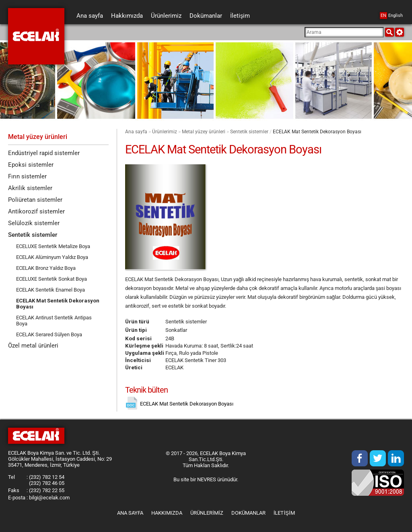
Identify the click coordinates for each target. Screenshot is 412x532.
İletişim (284, 513)
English (391, 16)
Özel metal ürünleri (33, 349)
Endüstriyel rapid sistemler (44, 153)
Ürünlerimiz (165, 132)
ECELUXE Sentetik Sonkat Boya (51, 282)
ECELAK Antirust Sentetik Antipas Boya (54, 324)
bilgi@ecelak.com (49, 498)
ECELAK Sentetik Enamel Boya (50, 293)
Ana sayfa (136, 132)
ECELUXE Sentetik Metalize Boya (53, 249)
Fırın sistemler (27, 178)
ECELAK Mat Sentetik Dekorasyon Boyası (42, 307)
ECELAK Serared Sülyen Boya (49, 338)
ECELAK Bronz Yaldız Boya (46, 271)
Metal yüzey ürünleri (204, 132)
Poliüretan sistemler (35, 202)
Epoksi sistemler (31, 166)
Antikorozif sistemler (36, 214)
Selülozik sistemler (34, 226)
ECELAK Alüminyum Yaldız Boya (52, 260)
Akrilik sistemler (30, 190)
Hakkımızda (167, 513)
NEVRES (207, 479)
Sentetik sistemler (249, 132)
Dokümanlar (248, 513)
